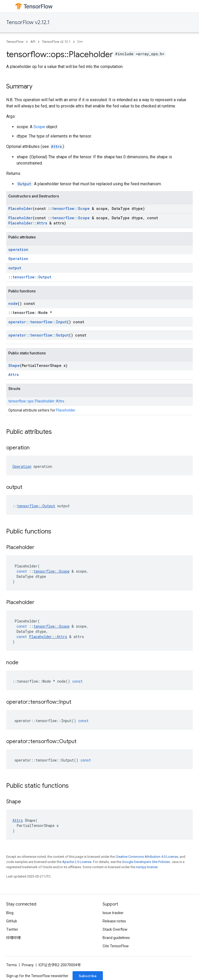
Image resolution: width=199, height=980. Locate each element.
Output (24, 184)
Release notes (114, 921)
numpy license (147, 867)
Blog (10, 913)
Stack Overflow (115, 929)
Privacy (28, 965)
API (33, 42)
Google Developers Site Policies (146, 862)
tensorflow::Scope (71, 208)
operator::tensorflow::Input (38, 322)
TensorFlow (15, 42)
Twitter (12, 929)
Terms (12, 965)
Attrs (56, 146)
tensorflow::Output (32, 277)
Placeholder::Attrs (28, 223)
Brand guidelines (116, 938)
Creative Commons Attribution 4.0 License (147, 857)
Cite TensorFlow (116, 946)
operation (18, 249)
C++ (80, 42)
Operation (18, 259)
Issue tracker (113, 913)
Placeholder (20, 208)
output (15, 268)
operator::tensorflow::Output (39, 335)
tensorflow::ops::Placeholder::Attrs (36, 401)
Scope (39, 127)
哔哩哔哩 (13, 938)
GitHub (12, 921)
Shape (14, 365)
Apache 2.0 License (77, 862)
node (13, 303)
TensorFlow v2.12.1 (28, 22)
